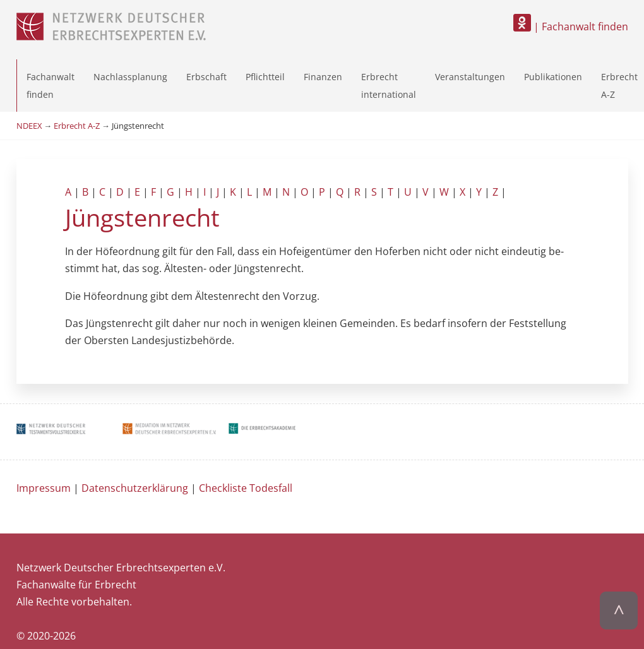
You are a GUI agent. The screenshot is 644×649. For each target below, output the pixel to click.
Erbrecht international (389, 85)
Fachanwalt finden (51, 85)
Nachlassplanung (130, 77)
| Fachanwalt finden (571, 27)
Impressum (44, 488)
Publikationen (553, 77)
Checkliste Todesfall (246, 488)
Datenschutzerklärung (135, 488)
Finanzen (323, 77)
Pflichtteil (265, 77)
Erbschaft (206, 77)
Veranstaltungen (470, 77)
